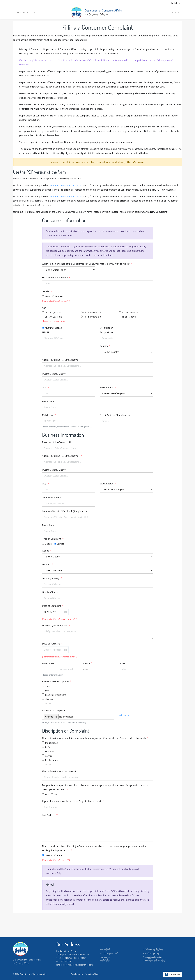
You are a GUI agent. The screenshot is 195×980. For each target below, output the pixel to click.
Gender (46, 292)
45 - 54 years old (92, 318)
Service (61, 546)
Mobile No (48, 416)
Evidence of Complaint (54, 713)
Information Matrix (91, 974)
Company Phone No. (53, 499)
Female (59, 297)
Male (47, 297)
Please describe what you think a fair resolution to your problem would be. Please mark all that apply (95, 741)
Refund (49, 750)
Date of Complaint (51, 608)
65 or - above (129, 318)
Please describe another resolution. (61, 774)
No (55, 797)
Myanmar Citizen (53, 329)
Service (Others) (51, 580)
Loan (48, 693)
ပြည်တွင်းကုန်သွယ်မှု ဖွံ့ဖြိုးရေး (154, 950)
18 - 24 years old (54, 313)
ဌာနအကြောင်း (106, 950)
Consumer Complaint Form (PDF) (66, 186)
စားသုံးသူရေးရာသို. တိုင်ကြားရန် (155, 961)
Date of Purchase (51, 646)
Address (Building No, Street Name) (61, 361)
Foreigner (108, 329)
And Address (49, 818)
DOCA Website (25, 13)
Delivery (49, 754)
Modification (51, 746)
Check (176, 13)
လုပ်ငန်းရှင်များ (106, 961)
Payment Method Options (56, 684)
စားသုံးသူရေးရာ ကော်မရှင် (110, 953)
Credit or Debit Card (56, 697)
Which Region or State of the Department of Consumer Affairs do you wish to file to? (86, 264)
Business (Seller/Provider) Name (59, 444)
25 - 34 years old (54, 318)
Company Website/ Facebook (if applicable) (65, 513)
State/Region (107, 389)
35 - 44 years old (92, 313)
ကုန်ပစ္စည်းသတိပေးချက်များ (153, 957)
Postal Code (48, 403)
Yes (47, 797)
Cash (48, 689)
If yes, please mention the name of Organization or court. (72, 804)
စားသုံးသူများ (106, 957)
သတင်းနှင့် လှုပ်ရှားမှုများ (152, 953)
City (44, 389)
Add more (124, 718)
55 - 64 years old (131, 313)
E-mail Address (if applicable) (115, 416)
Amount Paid (49, 666)
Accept (48, 859)
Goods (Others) (51, 594)
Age (44, 308)
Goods (48, 546)
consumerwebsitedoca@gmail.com (78, 965)
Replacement (52, 763)
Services (46, 566)
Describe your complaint (55, 628)
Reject (61, 859)
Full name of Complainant (55, 278)
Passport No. (107, 333)
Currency (85, 666)
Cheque (49, 702)
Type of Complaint (52, 541)
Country (104, 347)
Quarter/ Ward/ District (54, 375)
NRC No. (47, 333)
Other (122, 666)
